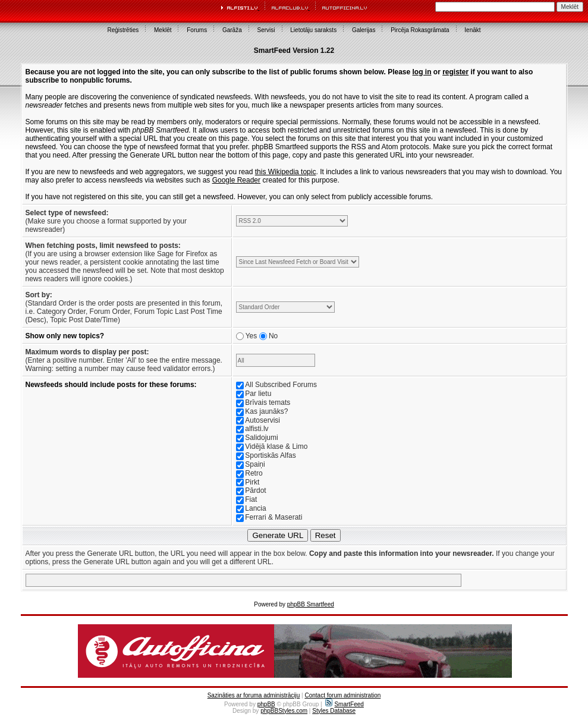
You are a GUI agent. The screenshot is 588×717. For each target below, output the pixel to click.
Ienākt (472, 30)
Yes (251, 336)
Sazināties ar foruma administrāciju (254, 695)
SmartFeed (344, 704)
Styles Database (334, 711)
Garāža (232, 30)
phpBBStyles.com (284, 711)
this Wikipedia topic (286, 172)
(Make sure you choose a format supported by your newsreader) (106, 221)
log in (422, 72)
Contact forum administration (342, 695)
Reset (326, 535)
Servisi (266, 30)
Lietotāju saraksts (313, 30)
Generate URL (278, 535)
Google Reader (236, 180)
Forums (197, 30)
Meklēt (163, 30)
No (273, 336)
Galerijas (364, 30)
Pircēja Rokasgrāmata (420, 30)
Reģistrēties (123, 30)
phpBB (266, 704)
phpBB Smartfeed (311, 604)
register (455, 72)
